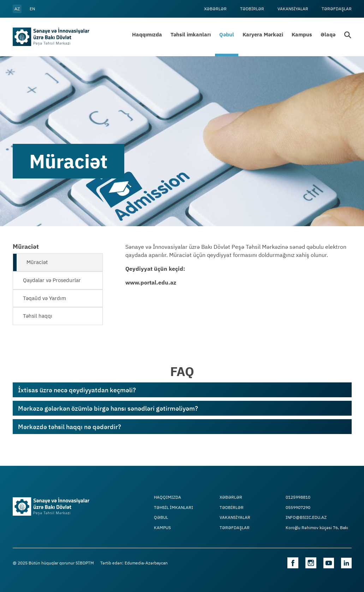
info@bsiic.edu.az (306, 517)
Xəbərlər (215, 9)
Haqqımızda (147, 34)
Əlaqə (328, 34)
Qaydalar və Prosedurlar (52, 280)
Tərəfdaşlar (337, 9)
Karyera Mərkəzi (263, 34)
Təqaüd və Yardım (44, 298)
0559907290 (298, 508)
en (32, 9)
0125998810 (298, 497)
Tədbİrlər (252, 9)
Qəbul (227, 34)
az (17, 9)
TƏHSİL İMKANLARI (174, 508)
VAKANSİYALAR (293, 9)
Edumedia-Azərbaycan (146, 563)
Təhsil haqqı (38, 316)
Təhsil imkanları (191, 34)
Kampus (302, 34)
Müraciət (37, 262)
